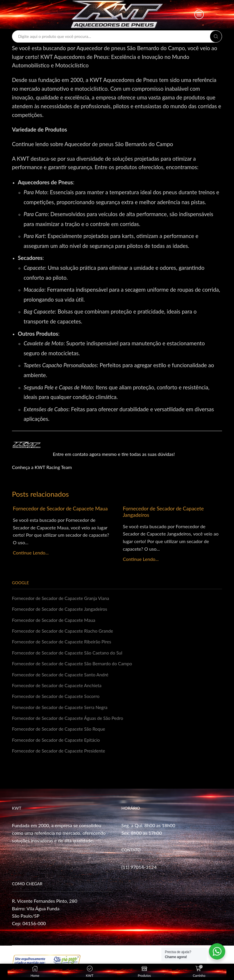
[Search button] (216, 36)
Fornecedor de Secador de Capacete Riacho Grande (64, 631)
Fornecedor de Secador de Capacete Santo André (62, 676)
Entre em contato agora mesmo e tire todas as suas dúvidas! (114, 454)
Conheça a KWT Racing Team (42, 467)
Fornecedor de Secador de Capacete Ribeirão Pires (63, 642)
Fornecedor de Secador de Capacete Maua (55, 512)
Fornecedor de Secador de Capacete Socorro (57, 698)
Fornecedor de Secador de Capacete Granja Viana (62, 598)
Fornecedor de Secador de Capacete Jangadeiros (165, 512)
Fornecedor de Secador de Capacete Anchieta (58, 687)
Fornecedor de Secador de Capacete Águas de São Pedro (70, 721)
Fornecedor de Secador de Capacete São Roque (60, 732)
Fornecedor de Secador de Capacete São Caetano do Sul (69, 654)
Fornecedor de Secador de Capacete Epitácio (57, 743)
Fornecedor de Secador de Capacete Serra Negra (61, 709)
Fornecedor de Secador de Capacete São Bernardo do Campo (74, 665)
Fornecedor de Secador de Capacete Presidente (60, 754)
